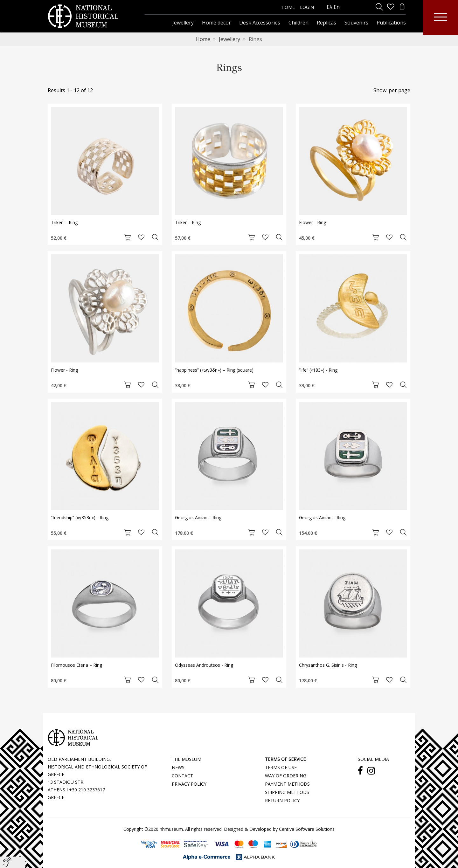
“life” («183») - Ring (318, 370)
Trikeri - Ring (188, 222)
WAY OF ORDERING (286, 776)
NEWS (178, 767)
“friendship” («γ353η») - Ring (80, 517)
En (337, 7)
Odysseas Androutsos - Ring (204, 665)
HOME (288, 7)
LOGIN (307, 7)
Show (380, 90)
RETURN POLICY (282, 800)
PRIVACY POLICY (189, 784)
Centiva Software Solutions (307, 829)
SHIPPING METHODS (287, 792)
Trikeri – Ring (64, 222)
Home (203, 39)
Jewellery (229, 39)
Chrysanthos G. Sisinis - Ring (328, 665)
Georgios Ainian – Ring (198, 517)
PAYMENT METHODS (287, 784)
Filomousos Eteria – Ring (76, 665)
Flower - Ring (312, 222)
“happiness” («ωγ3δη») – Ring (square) (214, 370)
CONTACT (182, 776)
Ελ (330, 7)
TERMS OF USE (281, 767)
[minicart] (402, 7)
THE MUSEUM (187, 759)
